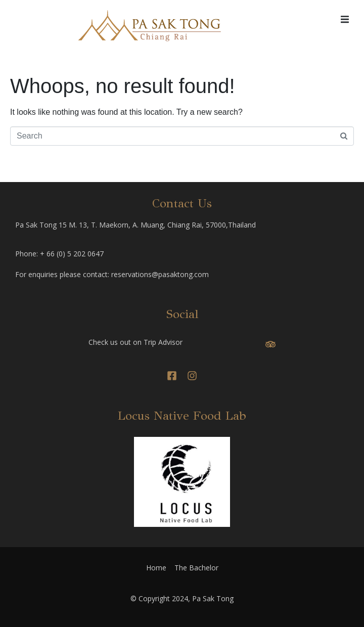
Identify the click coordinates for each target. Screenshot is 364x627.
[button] (345, 19)
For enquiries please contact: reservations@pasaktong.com (112, 274)
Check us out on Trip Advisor (135, 342)
